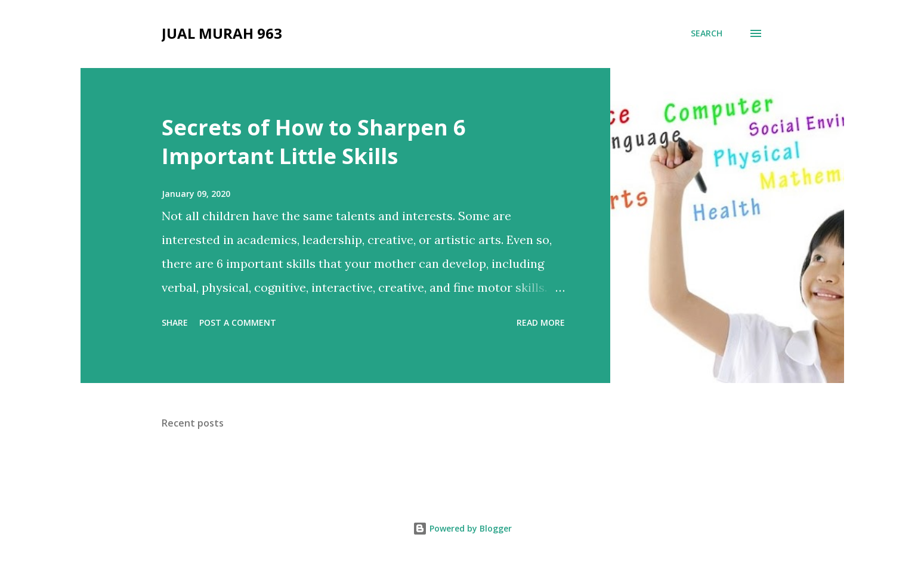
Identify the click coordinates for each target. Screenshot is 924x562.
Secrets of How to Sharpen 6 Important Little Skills (314, 142)
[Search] (707, 33)
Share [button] (175, 322)
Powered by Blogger (462, 528)
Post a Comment (238, 322)
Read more (541, 322)
